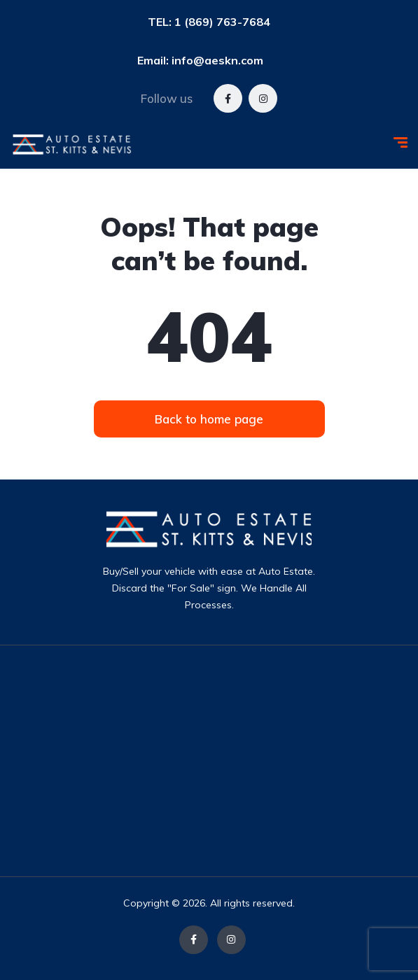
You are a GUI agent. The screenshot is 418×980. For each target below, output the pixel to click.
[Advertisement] (244, 761)
